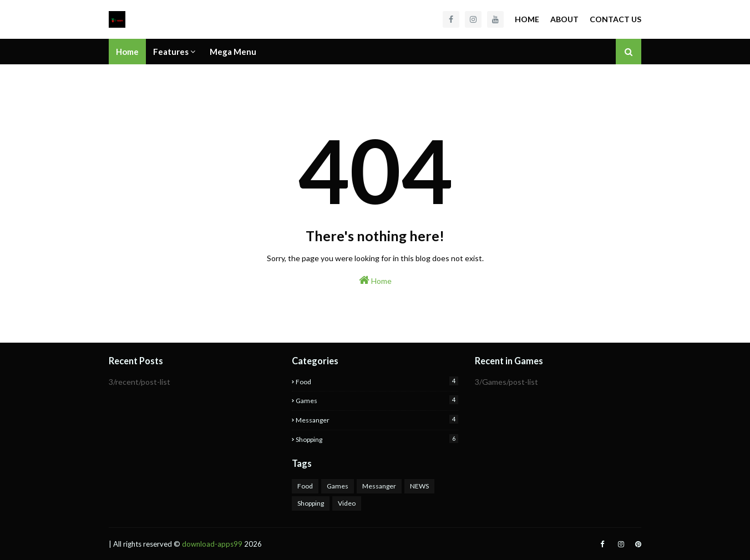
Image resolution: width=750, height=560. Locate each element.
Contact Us (615, 19)
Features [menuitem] (171, 52)
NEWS (419, 486)
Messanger (377, 419)
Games (377, 400)
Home (527, 19)
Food (377, 381)
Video (347, 503)
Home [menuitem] (127, 52)
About (564, 19)
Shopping (377, 439)
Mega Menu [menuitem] (233, 52)
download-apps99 (212, 544)
